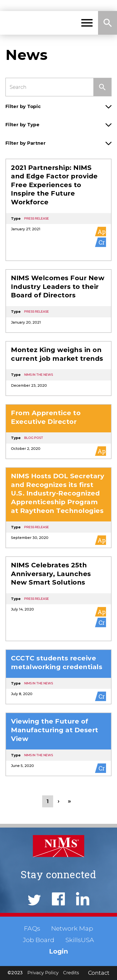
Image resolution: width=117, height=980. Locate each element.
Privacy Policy (43, 973)
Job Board (39, 940)
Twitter (34, 900)
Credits (71, 973)
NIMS (28, 23)
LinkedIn (83, 899)
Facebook (58, 899)
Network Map (72, 928)
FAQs (32, 928)
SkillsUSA (80, 940)
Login (59, 951)
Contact (99, 973)
